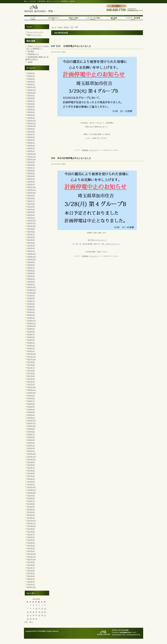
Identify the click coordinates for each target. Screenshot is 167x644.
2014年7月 (31, 468)
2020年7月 (31, 268)
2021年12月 (32, 221)
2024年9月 (31, 129)
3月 (72, 27)
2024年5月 (31, 140)
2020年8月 (31, 265)
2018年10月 (32, 326)
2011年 (66, 27)
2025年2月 (31, 115)
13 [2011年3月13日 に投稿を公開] (45, 609)
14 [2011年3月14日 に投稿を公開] (28, 612)
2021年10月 (32, 226)
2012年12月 (32, 521)
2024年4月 (31, 143)
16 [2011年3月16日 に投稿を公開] (33, 612)
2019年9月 (31, 296)
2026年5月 (31, 73)
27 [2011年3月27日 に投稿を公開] (45, 615)
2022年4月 (31, 209)
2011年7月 (31, 568)
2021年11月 (32, 223)
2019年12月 (32, 287)
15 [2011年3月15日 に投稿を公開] (31, 612)
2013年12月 (32, 487)
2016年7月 (31, 401)
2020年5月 (31, 273)
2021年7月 (31, 234)
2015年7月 (31, 434)
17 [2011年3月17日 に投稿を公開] (36, 612)
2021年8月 (31, 232)
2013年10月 (32, 493)
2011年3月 (31, 579)
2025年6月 (31, 104)
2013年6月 (31, 504)
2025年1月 (31, 118)
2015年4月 (31, 443)
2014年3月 (31, 479)
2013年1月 (31, 518)
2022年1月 (31, 218)
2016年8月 (31, 398)
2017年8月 (31, 365)
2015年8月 (31, 432)
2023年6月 (31, 171)
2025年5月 (31, 107)
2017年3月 (31, 379)
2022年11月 (32, 190)
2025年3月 (31, 112)
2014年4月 (31, 476)
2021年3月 (31, 246)
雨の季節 (31, 51)
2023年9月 (31, 162)
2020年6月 (31, 271)
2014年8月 (31, 465)
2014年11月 (32, 457)
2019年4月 (31, 309)
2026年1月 (31, 84)
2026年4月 (31, 76)
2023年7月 (31, 168)
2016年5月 (31, 407)
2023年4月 (31, 176)
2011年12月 (32, 554)
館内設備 (113, 18)
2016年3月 (31, 412)
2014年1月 (31, 484)
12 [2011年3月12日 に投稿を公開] (42, 609)
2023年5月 (31, 173)
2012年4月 (31, 543)
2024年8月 (31, 132)
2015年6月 (31, 437)
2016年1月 (31, 418)
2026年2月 (31, 82)
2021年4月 (31, 243)
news (60, 27)
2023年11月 (32, 157)
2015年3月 (31, 446)
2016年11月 (32, 390)
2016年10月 (32, 393)
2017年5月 (31, 373)
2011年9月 (31, 562)
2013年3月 (31, 512)
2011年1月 (31, 584)
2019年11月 (32, 290)
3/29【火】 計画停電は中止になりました (71, 46)
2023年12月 (32, 154)
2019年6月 (31, 304)
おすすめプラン (54, 18)
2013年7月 (31, 501)
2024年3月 (31, 146)
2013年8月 (31, 498)
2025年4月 (31, 109)
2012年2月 (31, 548)
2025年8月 (31, 98)
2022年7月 (31, 201)
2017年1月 (31, 384)
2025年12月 (32, 87)
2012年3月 (31, 546)
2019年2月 (31, 315)
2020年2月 (31, 282)
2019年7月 (31, 301)
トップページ (34, 18)
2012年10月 (32, 526)
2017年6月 (31, 371)
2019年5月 (31, 307)
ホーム (54, 27)
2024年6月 (31, 137)
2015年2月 (31, 448)
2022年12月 (32, 187)
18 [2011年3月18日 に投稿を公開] (39, 612)
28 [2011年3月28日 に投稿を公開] (28, 619)
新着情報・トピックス (90, 150)
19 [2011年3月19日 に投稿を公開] (42, 612)
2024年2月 (31, 148)
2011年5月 (31, 573)
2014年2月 (31, 482)
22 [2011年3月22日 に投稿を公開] (31, 615)
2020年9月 (31, 262)
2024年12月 (32, 121)
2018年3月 (31, 346)
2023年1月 (31, 184)
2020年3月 (31, 279)
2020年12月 (32, 254)
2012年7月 (31, 534)
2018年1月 (31, 351)
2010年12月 (32, 587)
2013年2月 (31, 515)
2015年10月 (32, 426)
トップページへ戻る (42, 7)
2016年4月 (31, 409)
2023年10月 (32, 159)
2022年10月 (32, 193)
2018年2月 (31, 348)
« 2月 (26, 622)
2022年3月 (31, 212)
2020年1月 (31, 284)
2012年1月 (31, 551)
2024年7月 (31, 134)
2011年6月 (31, 571)
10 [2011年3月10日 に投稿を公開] (36, 609)
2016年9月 (31, 396)
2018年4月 (31, 343)
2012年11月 (32, 523)
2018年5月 (31, 340)
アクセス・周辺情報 (133, 18)
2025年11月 (32, 90)
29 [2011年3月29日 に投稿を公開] (31, 619)
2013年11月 (32, 490)
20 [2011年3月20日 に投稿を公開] (45, 612)
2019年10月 (32, 293)
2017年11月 (32, 357)
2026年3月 (31, 79)
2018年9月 (31, 329)
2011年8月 (31, 565)
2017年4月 (31, 376)
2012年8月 (31, 532)
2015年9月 (31, 429)
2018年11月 (32, 323)
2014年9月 (31, 462)
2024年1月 (31, 151)
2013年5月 (31, 507)
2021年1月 (31, 251)
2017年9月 (31, 362)
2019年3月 (31, 312)
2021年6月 (31, 237)
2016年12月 (32, 387)
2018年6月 (31, 337)
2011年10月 (32, 559)
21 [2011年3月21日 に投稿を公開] (28, 615)
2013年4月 (31, 509)
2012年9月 (31, 529)
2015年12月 (32, 421)
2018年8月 (31, 332)
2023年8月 (31, 165)
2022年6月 (31, 204)
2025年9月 (31, 96)
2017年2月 (31, 382)
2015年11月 (32, 423)
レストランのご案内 (93, 18)
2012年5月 (31, 540)
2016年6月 (31, 404)
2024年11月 (32, 123)
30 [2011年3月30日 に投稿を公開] (33, 619)
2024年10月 (32, 126)
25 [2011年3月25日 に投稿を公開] (39, 615)
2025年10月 (32, 93)
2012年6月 (31, 537)
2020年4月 (31, 276)
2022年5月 (31, 207)
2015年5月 (31, 440)
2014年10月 (32, 459)
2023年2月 (31, 182)
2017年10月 (32, 359)
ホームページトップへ (35, 32)
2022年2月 (31, 215)
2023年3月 (31, 179)
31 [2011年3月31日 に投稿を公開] (36, 619)
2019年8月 (31, 298)
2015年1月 (31, 451)
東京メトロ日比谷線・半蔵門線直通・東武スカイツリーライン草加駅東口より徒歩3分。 (50, 1)
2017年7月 (31, 368)
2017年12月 (32, 354)
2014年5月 (31, 473)
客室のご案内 (74, 18)
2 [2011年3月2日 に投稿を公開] (33, 605)
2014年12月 (32, 454)
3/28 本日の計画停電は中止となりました (71, 158)
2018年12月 (32, 321)
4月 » (31, 622)
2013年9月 (31, 496)
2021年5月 (31, 240)
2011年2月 (31, 582)
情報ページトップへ (34, 35)
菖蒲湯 (30, 62)
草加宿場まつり (33, 54)
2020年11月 (32, 257)
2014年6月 (31, 471)
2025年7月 (31, 101)
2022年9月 (31, 196)
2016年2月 (31, 415)
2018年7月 (31, 334)
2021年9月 (31, 229)
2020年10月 (32, 259)
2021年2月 (31, 248)
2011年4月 (31, 576)
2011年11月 (32, 557)
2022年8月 (31, 198)
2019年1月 (31, 318)
